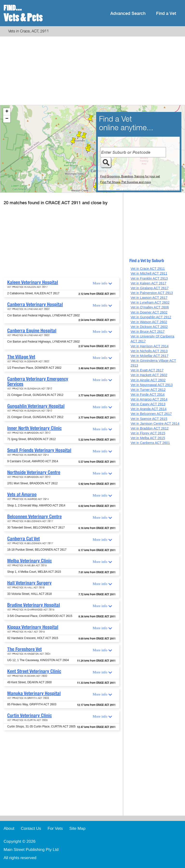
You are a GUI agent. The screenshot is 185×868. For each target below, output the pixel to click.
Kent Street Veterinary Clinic (34, 671)
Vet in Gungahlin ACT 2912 (151, 317)
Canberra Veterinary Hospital (35, 304)
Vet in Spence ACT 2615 (149, 419)
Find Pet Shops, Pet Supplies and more (126, 182)
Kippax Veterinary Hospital (33, 627)
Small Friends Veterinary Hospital (39, 450)
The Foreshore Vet (24, 649)
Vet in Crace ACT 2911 (148, 269)
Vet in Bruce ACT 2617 (148, 332)
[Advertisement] (92, 71)
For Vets (55, 828)
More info (100, 283)
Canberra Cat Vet (23, 539)
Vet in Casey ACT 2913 (148, 404)
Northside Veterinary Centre (34, 472)
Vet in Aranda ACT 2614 (149, 409)
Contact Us (31, 828)
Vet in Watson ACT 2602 (149, 322)
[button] (89, 149)
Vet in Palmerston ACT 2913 (152, 293)
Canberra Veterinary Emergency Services (38, 381)
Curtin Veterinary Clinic (30, 715)
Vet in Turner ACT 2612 (148, 390)
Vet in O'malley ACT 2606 (150, 307)
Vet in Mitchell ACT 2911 (149, 273)
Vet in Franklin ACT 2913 (149, 278)
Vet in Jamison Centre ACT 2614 (155, 424)
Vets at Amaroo (22, 494)
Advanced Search (128, 14)
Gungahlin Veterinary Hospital (36, 406)
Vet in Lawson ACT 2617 (149, 298)
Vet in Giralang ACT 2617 (150, 288)
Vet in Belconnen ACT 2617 (151, 414)
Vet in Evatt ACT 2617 (147, 370)
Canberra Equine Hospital (32, 331)
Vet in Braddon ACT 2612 (150, 428)
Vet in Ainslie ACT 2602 (148, 380)
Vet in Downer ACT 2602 (149, 312)
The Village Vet (21, 357)
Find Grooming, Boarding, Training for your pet (130, 176)
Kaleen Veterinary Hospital (33, 282)
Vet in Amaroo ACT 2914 (149, 399)
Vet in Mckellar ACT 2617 (149, 356)
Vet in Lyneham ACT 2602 (150, 302)
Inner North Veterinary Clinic (34, 428)
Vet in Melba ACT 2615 (148, 438)
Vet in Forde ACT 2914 (148, 394)
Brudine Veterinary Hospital (34, 605)
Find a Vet (166, 14)
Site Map (77, 828)
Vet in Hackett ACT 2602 (149, 375)
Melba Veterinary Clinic (30, 561)
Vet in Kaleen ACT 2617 (148, 283)
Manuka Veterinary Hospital (34, 693)
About (9, 828)
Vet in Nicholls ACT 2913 (149, 351)
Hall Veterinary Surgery (29, 583)
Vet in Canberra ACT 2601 (150, 443)
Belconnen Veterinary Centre (34, 517)
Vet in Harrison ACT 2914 (150, 346)
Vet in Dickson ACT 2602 (149, 327)
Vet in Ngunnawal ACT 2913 (152, 385)
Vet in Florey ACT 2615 (148, 433)
